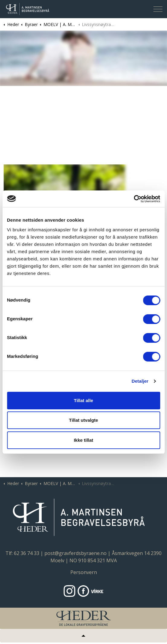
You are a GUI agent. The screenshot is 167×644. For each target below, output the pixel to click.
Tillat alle (84, 400)
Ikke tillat (83, 440)
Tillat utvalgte (83, 420)
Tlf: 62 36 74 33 (22, 553)
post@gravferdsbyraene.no (75, 553)
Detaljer (140, 381)
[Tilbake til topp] (83, 636)
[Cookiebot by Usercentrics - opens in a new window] (134, 199)
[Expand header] (158, 9)
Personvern (84, 572)
